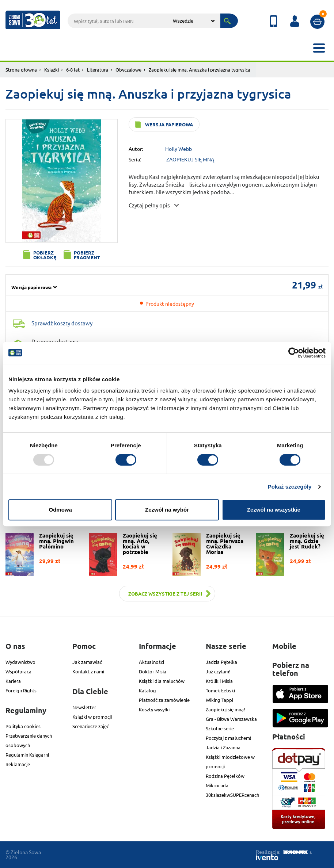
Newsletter (84, 707)
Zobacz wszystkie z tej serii (165, 594)
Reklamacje (18, 764)
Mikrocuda (217, 785)
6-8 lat (73, 70)
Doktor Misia (153, 671)
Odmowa (60, 510)
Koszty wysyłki (154, 709)
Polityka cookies (23, 726)
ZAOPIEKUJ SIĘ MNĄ (190, 159)
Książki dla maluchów (162, 681)
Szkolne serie (220, 728)
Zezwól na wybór (167, 510)
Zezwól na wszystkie (274, 510)
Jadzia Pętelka (221, 662)
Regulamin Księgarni (27, 755)
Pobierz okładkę (45, 255)
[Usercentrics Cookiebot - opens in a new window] (294, 353)
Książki (52, 70)
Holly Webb (179, 149)
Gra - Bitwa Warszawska (231, 719)
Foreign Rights (21, 690)
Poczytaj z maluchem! (229, 738)
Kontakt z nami (88, 671)
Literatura (98, 70)
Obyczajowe (128, 70)
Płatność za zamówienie (164, 700)
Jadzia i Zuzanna (223, 747)
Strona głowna (21, 70)
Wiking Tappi (219, 700)
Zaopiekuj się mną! (225, 709)
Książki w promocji (92, 717)
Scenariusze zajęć (91, 726)
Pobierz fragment (87, 255)
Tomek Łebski (220, 690)
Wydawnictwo (20, 662)
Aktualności (151, 662)
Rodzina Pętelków (225, 776)
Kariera (13, 681)
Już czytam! (218, 671)
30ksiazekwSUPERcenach (232, 795)
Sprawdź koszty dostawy (62, 323)
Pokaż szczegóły (290, 487)
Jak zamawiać (87, 662)
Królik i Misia (219, 681)
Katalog (147, 690)
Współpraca (18, 671)
